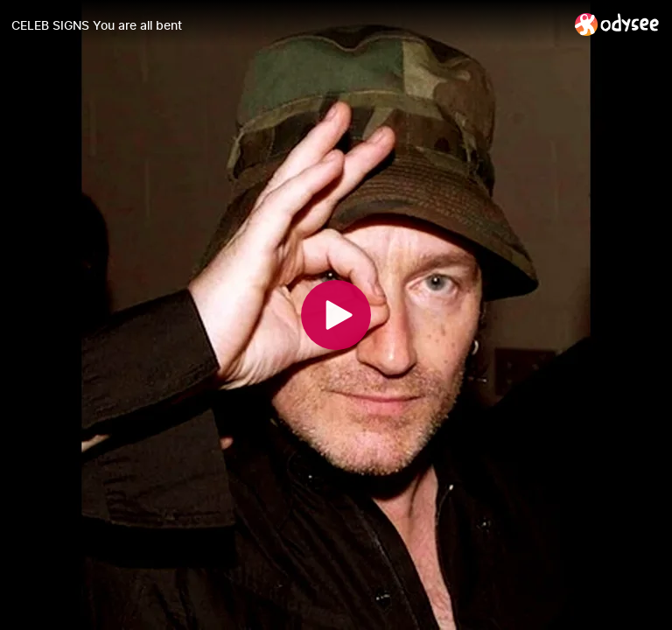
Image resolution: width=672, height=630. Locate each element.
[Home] (617, 24)
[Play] (336, 315)
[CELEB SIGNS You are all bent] (286, 25)
